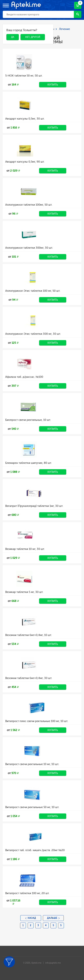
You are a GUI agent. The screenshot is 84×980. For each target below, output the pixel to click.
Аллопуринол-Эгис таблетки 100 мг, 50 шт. (33, 291)
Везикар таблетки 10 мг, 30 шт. (25, 549)
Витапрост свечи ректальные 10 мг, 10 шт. (32, 764)
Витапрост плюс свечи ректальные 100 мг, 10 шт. (37, 721)
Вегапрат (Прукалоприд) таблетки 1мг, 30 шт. (34, 506)
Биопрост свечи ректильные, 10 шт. (28, 420)
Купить (53, 85)
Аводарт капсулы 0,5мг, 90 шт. (25, 162)
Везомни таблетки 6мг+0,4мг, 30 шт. (29, 678)
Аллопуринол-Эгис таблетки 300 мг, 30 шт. (33, 334)
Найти (78, 14)
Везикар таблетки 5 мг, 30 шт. (24, 592)
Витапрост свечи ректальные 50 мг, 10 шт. (32, 807)
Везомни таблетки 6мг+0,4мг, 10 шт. (29, 635)
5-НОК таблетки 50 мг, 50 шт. (24, 76)
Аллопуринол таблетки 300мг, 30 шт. (29, 248)
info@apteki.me (53, 963)
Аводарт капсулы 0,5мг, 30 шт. (25, 119)
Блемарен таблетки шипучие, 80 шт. (29, 463)
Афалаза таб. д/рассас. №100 (24, 377)
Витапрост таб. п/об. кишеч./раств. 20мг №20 (35, 850)
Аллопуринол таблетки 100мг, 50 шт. (29, 205)
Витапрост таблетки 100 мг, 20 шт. (27, 893)
